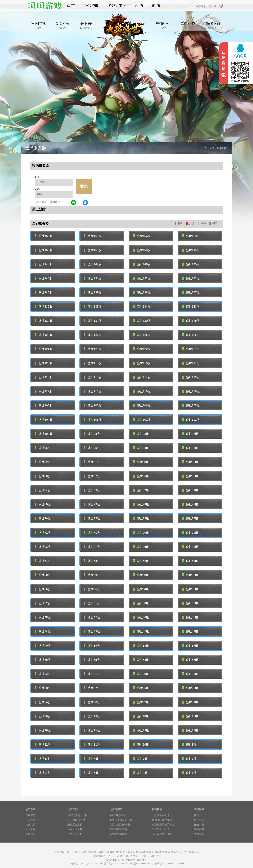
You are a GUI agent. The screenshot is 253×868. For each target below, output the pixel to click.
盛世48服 (43, 617)
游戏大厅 (116, 6)
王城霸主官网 (75, 825)
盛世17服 (190, 716)
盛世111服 (93, 391)
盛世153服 (191, 236)
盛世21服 (190, 702)
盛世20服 (43, 716)
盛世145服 (191, 264)
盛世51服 (92, 603)
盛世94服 (141, 448)
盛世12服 (43, 744)
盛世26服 (141, 688)
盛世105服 (191, 405)
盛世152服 (44, 250)
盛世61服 (190, 561)
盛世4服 (42, 773)
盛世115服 (93, 377)
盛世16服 (43, 730)
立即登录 (84, 186)
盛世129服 (191, 321)
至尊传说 (30, 834)
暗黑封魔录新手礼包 (163, 825)
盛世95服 (92, 448)
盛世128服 (44, 335)
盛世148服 (44, 264)
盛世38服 (141, 646)
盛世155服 (93, 236)
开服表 (86, 26)
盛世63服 (92, 561)
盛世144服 (44, 278)
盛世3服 (91, 773)
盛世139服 (93, 292)
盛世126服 (142, 335)
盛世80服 (43, 504)
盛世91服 (92, 462)
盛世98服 (141, 434)
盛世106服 (142, 405)
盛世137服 (191, 292)
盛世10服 (141, 744)
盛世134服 (142, 307)
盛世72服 (43, 533)
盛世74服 (141, 518)
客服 (156, 6)
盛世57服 (190, 575)
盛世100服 (44, 434)
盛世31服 (92, 674)
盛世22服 (141, 702)
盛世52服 (43, 603)
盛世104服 (44, 420)
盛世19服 (92, 716)
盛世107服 (93, 405)
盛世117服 (191, 363)
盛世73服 (190, 518)
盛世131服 (93, 321)
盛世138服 (142, 292)
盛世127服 (93, 335)
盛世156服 (44, 236)
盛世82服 (141, 490)
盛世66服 (141, 547)
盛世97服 (190, 434)
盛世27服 (92, 688)
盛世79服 (92, 504)
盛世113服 (191, 377)
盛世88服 (43, 476)
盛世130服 (142, 321)
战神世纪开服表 (118, 815)
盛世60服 (43, 575)
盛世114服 (142, 377)
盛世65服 (190, 547)
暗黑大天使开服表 (120, 825)
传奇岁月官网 (75, 834)
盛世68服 (43, 547)
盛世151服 (93, 250)
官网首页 (39, 26)
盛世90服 (141, 462)
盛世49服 (190, 603)
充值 (138, 6)
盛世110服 (142, 391)
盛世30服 (141, 674)
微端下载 (213, 26)
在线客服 (199, 829)
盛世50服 (141, 603)
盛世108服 (44, 405)
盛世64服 (43, 561)
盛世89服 (190, 462)
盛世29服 (190, 674)
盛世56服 (43, 589)
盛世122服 (142, 349)
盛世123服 (93, 349)
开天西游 (30, 820)
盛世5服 (189, 759)
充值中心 (163, 26)
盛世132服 (44, 321)
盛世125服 (191, 335)
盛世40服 (43, 646)
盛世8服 (42, 759)
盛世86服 (141, 476)
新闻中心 (63, 26)
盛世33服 (190, 660)
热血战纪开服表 (118, 829)
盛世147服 (93, 264)
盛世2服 (140, 773)
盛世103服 (93, 420)
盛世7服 (91, 759)
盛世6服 (140, 759)
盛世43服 (92, 631)
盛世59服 (92, 575)
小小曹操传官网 (76, 820)
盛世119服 (93, 363)
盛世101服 (191, 420)
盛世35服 (92, 660)
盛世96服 (43, 448)
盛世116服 (44, 377)
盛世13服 (190, 730)
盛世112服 (44, 391)
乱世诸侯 (30, 829)
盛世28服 (43, 688)
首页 (71, 6)
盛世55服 (92, 589)
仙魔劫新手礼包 (161, 829)
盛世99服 (92, 434)
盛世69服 (190, 533)
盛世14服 (141, 730)
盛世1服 (189, 773)
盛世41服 (190, 631)
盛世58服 (141, 575)
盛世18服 (141, 716)
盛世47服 (92, 617)
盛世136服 (44, 307)
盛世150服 (142, 250)
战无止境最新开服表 (121, 834)
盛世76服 (43, 518)
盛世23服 (92, 702)
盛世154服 (142, 236)
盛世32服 (43, 674)
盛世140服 (44, 292)
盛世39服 (92, 646)
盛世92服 (43, 462)
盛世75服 (92, 518)
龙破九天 (30, 825)
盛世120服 (44, 363)
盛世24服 (43, 702)
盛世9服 (189, 744)
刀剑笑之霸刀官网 (78, 815)
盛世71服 (92, 533)
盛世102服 (142, 420)
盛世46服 (141, 617)
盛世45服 (190, 617)
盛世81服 (190, 490)
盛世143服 (93, 278)
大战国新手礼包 (161, 815)
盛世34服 (141, 660)
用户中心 (199, 820)
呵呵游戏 (199, 834)
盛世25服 (190, 688)
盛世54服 (141, 589)
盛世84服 (43, 490)
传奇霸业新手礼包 (162, 834)
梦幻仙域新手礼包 (162, 820)
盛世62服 (141, 561)
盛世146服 (142, 264)
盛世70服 (141, 533)
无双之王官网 (75, 829)
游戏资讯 (92, 6)
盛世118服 (142, 363)
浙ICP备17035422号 (91, 864)
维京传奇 (30, 815)
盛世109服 (191, 391)
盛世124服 (44, 349)
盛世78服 (141, 504)
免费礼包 (188, 26)
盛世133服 (191, 307)
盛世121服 (191, 349)
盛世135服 (93, 307)
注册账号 (55, 202)
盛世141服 (191, 278)
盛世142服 (142, 278)
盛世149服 (191, 250)
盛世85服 (190, 476)
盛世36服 (43, 660)
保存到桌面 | (203, 6)
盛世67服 (92, 547)
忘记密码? (40, 202)
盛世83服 (92, 490)
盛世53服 (190, 589)
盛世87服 (92, 476)
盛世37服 (190, 646)
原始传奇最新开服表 (121, 820)
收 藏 (213, 6)
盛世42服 (141, 631)
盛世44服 (43, 631)
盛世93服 (190, 448)
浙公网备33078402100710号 (168, 864)
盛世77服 (190, 504)
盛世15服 (92, 730)
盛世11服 (92, 744)
